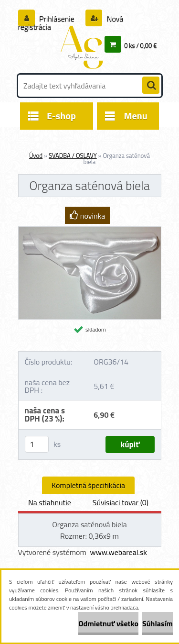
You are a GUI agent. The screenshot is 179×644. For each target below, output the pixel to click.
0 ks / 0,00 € (140, 45)
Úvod (36, 155)
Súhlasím (158, 623)
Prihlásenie (57, 19)
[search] (151, 86)
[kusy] (37, 444)
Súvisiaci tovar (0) (121, 502)
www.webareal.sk (118, 552)
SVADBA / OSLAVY (73, 155)
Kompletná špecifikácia (88, 485)
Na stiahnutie (50, 502)
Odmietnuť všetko (108, 623)
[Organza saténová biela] (90, 231)
